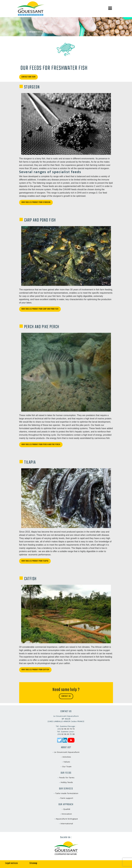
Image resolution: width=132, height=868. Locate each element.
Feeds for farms (67, 778)
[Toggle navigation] (110, 8)
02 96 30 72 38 (68, 734)
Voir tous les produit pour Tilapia (35, 561)
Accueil (23, 32)
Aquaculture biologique (67, 819)
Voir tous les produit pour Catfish (35, 670)
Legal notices (12, 863)
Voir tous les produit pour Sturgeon (36, 202)
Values (67, 762)
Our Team (67, 767)
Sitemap (33, 863)
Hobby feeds (67, 782)
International (67, 824)
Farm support (67, 798)
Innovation (67, 814)
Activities (67, 757)
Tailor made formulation (67, 793)
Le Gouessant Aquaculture (67, 752)
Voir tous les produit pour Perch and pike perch (41, 445)
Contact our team (28, 77)
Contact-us (66, 696)
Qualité (67, 809)
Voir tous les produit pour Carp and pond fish (40, 309)
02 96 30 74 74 (68, 729)
